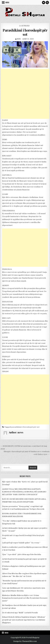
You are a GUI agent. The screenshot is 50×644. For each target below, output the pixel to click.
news (19, 39)
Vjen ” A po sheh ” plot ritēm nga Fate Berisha (22, 554)
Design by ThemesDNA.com (25, 641)
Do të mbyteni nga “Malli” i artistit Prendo (20, 613)
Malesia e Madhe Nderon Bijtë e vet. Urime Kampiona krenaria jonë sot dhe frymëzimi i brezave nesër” (25, 598)
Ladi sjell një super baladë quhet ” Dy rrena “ (21, 543)
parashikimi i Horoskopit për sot (25, 427)
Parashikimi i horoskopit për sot (25, 32)
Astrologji (25, 26)
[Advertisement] (25, 94)
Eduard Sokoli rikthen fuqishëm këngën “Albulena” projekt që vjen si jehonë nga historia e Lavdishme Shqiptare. (24, 620)
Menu (7, 2)
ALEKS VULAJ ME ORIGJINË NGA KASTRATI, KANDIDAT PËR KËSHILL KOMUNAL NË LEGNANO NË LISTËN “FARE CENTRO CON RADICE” (24, 492)
